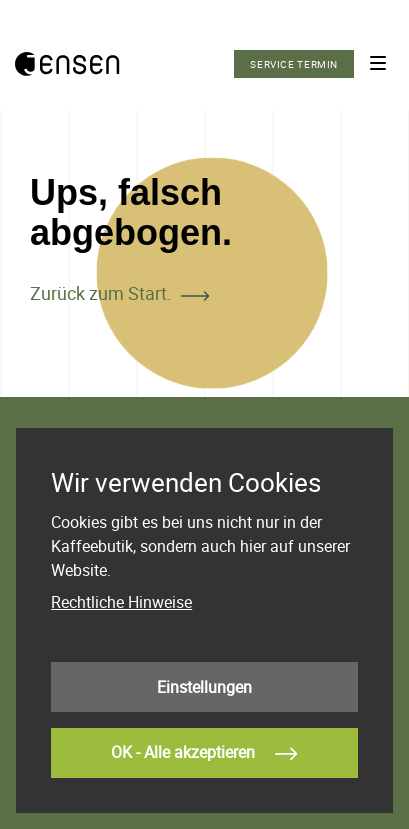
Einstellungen (204, 687)
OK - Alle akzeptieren (204, 754)
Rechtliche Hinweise (121, 602)
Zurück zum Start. (101, 293)
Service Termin (294, 64)
